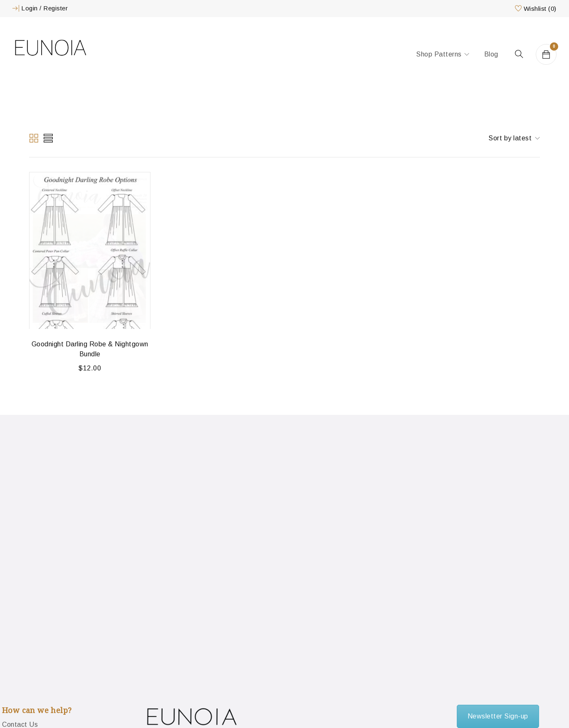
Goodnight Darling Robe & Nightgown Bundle (90, 349)
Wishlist (540, 9)
